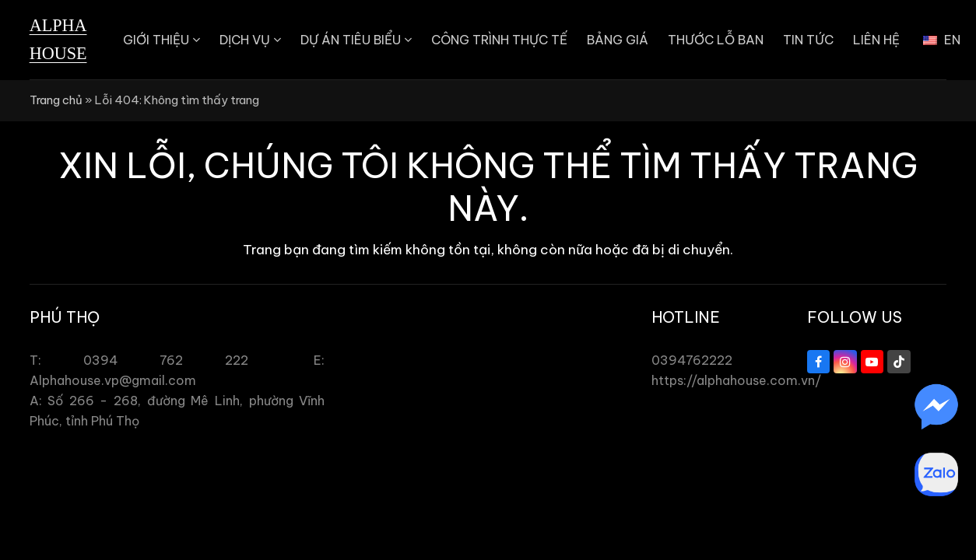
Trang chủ (56, 100)
